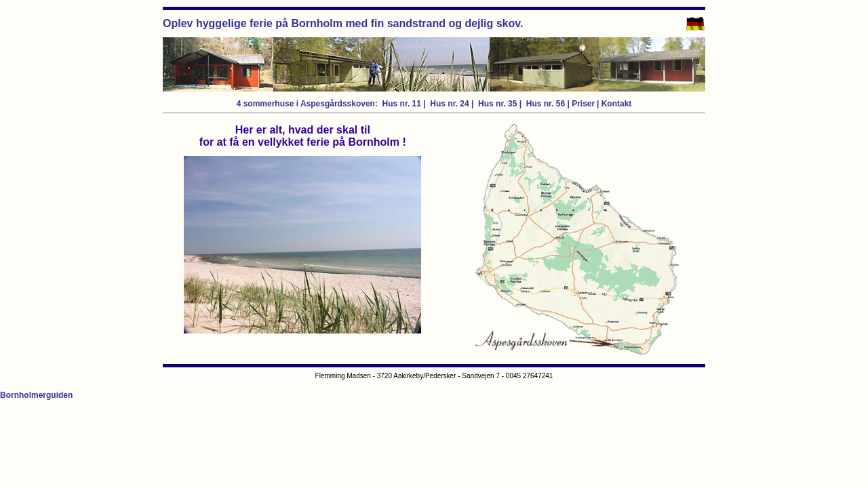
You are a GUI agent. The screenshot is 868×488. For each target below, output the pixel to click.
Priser (583, 104)
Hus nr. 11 (402, 104)
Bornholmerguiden (36, 395)
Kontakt (617, 104)
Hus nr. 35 (497, 104)
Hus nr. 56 (545, 104)
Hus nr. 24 (449, 104)
